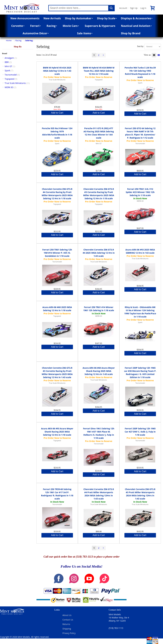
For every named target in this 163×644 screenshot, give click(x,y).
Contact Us (68, 620)
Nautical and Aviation (136, 26)
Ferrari (35, 26)
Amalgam (9, 58)
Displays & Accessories (137, 18)
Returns (66, 624)
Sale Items (85, 33)
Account (123, 8)
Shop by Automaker (79, 18)
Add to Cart (57, 113)
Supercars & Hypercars (100, 26)
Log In (143, 8)
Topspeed (9, 79)
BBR (7, 62)
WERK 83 (9, 87)
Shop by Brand (131, 33)
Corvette (18, 26)
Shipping (67, 629)
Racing (52, 26)
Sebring (29, 40)
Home (9, 40)
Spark (7, 70)
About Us (67, 615)
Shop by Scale (107, 18)
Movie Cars (71, 26)
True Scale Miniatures (15, 83)
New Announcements (25, 18)
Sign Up (134, 8)
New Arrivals (52, 18)
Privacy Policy (69, 633)
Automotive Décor (36, 33)
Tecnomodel (11, 75)
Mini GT (8, 66)
